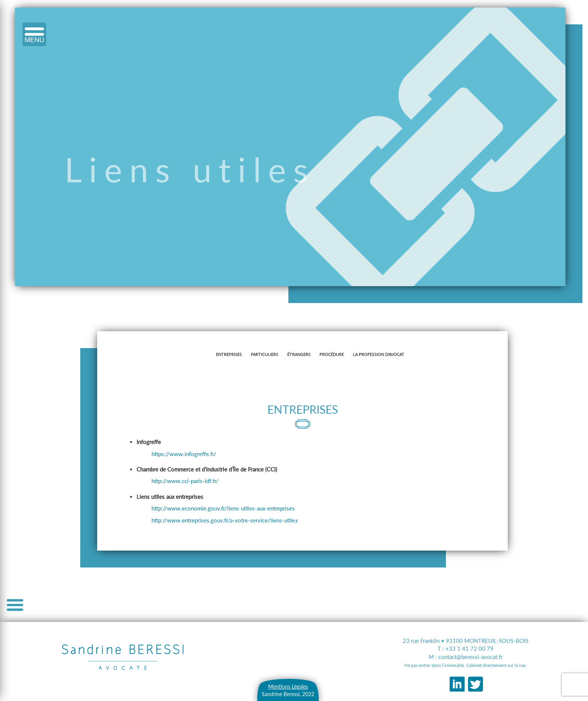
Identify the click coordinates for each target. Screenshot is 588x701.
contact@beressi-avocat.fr (470, 657)
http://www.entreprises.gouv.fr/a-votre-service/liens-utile (224, 520)
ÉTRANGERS (299, 354)
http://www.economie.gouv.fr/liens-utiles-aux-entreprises (223, 508)
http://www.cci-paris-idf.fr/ (185, 481)
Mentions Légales (288, 687)
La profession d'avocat (379, 354)
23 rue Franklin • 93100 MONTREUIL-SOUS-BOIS (466, 641)
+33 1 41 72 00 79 (469, 648)
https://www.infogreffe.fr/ (184, 454)
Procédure (332, 354)
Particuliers (265, 354)
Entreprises (229, 354)
